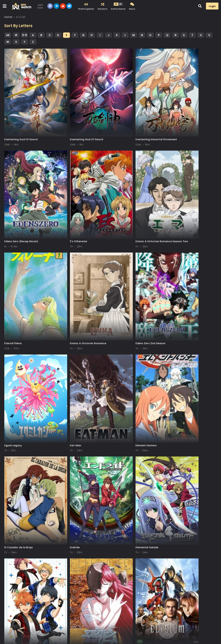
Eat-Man (117, 295)
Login (212, 6)
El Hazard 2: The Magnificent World (188, 551)
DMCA (34, 626)
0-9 (25, 36)
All (8, 36)
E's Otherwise (13, 209)
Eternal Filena (121, 209)
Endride (63, 380)
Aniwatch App (70, 626)
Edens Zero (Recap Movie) (183, 124)
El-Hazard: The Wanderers (75, 551)
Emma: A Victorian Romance (184, 209)
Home (8, 18)
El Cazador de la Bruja (18, 380)
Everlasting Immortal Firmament (133, 124)
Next (132, 570)
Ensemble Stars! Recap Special (186, 380)
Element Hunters (176, 295)
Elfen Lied (10, 465)
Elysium (63, 465)
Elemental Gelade (123, 380)
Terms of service (13, 626)
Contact (50, 626)
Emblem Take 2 (175, 465)
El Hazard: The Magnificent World (133, 465)
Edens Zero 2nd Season (19, 295)
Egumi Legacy (67, 295)
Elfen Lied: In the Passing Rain (23, 551)
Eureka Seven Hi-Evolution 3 (130, 551)
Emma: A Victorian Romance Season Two (81, 211)
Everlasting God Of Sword (21, 124)
